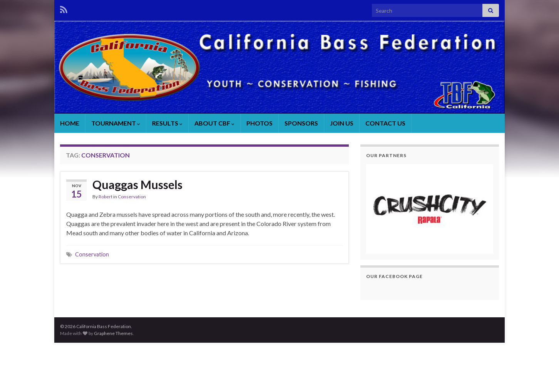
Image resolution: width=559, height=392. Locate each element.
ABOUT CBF (214, 123)
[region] (430, 209)
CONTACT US (385, 123)
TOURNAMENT (116, 123)
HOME (70, 123)
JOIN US (342, 123)
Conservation (132, 197)
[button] (430, 209)
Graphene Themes (113, 333)
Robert (105, 197)
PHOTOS (259, 123)
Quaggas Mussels (137, 184)
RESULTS (167, 123)
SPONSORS (301, 123)
